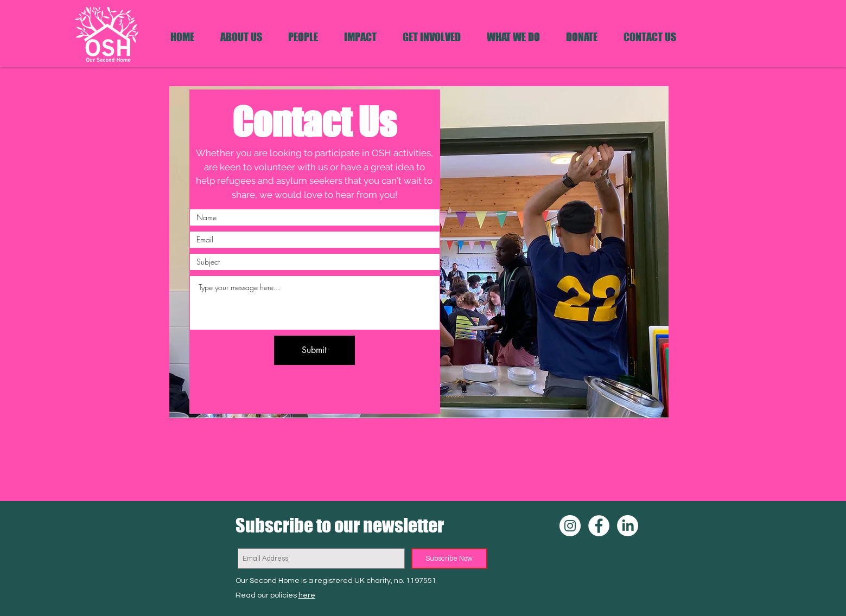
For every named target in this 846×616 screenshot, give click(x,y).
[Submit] (314, 350)
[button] (513, 37)
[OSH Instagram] (570, 526)
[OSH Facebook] (599, 526)
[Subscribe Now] (449, 559)
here (307, 595)
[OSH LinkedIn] (628, 526)
